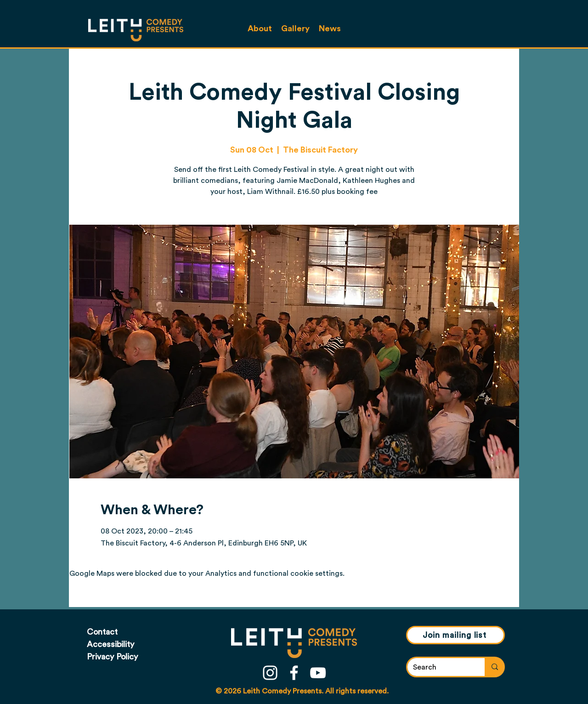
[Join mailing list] (455, 635)
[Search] (439, 667)
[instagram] (270, 673)
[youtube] (318, 673)
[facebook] (294, 673)
